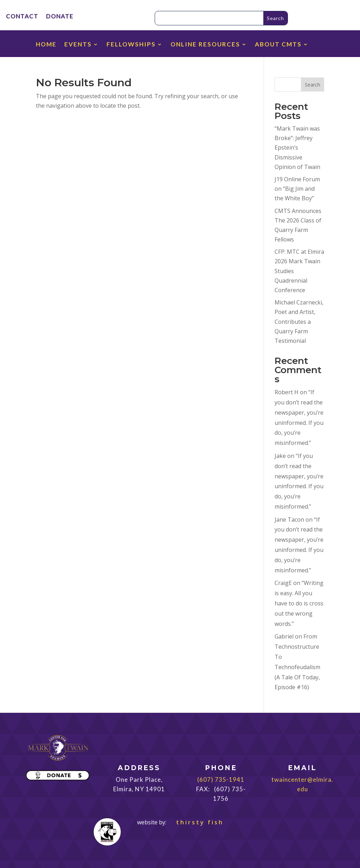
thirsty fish (196, 822)
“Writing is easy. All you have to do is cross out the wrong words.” (299, 603)
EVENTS (78, 45)
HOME (46, 45)
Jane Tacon (289, 520)
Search (313, 85)
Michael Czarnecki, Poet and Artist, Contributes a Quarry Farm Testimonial (299, 322)
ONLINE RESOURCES (205, 45)
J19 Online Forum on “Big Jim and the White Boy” (297, 189)
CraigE (283, 583)
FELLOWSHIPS (131, 45)
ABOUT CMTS (278, 45)
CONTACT (22, 17)
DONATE (60, 17)
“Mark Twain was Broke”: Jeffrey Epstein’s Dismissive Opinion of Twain (297, 148)
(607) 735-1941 (221, 779)
